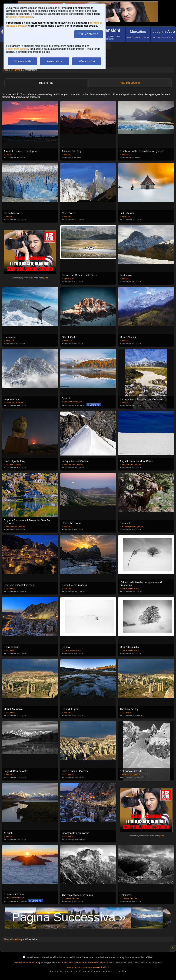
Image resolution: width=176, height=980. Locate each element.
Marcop (67, 155)
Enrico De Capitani (131, 775)
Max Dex (126, 217)
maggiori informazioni (20, 17)
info (46, 278)
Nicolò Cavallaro (14, 465)
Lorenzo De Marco (131, 589)
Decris (9, 155)
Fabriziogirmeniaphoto (132, 527)
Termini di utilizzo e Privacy (73, 962)
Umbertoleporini (71, 899)
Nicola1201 (11, 589)
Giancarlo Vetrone (14, 403)
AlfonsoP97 (69, 279)
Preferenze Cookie (17, 49)
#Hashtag (16, 70)
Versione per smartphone (26, 962)
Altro (6, 70)
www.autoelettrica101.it (98, 967)
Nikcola (67, 589)
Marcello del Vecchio (74, 465)
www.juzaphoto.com (76, 967)
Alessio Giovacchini (73, 402)
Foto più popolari (130, 83)
